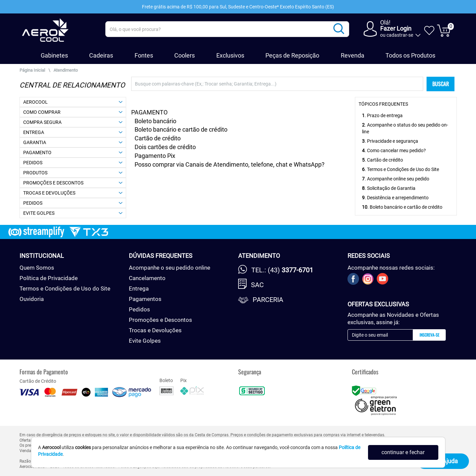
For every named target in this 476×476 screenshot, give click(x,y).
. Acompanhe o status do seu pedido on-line (405, 128)
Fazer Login (396, 28)
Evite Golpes (145, 341)
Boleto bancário (155, 121)
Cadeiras (101, 55)
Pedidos (139, 309)
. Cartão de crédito (382, 160)
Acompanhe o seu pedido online (170, 268)
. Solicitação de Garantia (389, 188)
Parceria (268, 300)
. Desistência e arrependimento (395, 198)
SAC (257, 285)
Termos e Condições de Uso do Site (65, 288)
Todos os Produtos (410, 55)
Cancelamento (147, 278)
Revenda (353, 55)
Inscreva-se (429, 335)
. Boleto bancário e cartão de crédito (402, 207)
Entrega (139, 288)
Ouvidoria (32, 299)
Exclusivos (230, 55)
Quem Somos (37, 268)
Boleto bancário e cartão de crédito (181, 129)
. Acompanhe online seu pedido (396, 179)
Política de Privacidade (49, 278)
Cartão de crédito (158, 138)
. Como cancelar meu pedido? (394, 150)
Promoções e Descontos (160, 320)
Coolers (185, 55)
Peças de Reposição (292, 55)
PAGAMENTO (149, 112)
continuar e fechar (403, 452)
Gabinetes (54, 55)
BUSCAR (441, 84)
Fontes (144, 55)
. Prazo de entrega (382, 115)
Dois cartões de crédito (165, 147)
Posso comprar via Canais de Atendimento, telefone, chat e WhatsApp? (230, 164)
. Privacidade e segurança (390, 141)
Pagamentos (145, 299)
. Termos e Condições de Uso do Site (400, 169)
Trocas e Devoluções (155, 330)
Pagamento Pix (155, 156)
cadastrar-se (400, 35)
